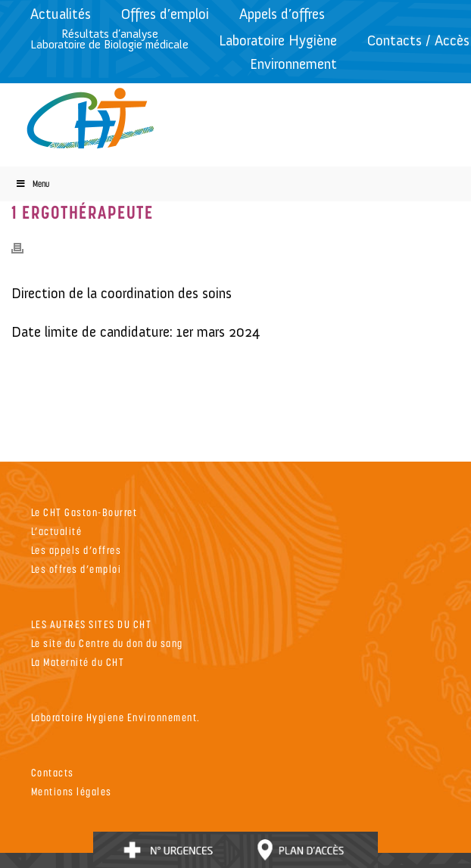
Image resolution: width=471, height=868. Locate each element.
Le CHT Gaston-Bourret (84, 512)
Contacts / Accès (418, 40)
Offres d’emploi (165, 14)
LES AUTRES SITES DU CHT (92, 624)
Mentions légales (72, 791)
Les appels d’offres (76, 550)
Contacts (53, 772)
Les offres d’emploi (76, 569)
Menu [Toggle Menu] (32, 184)
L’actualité (57, 531)
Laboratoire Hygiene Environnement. (116, 717)
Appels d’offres (282, 14)
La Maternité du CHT (78, 662)
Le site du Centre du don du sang (107, 643)
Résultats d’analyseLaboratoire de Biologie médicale (109, 39)
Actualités (61, 14)
